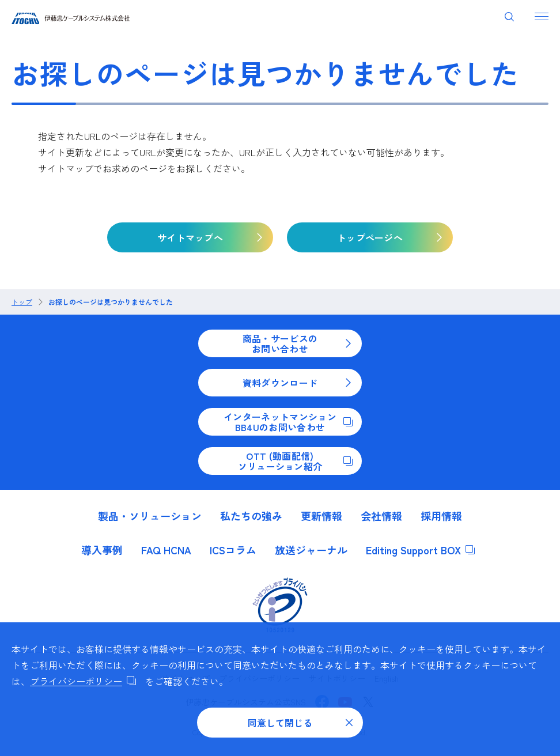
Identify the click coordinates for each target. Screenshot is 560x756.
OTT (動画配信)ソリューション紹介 (295, 461)
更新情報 (321, 516)
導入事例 (102, 550)
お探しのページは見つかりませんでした (111, 302)
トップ (22, 302)
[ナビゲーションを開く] (542, 16)
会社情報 (381, 516)
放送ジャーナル (311, 550)
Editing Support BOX (420, 550)
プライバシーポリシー (83, 681)
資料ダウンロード (298, 383)
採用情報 (441, 516)
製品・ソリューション (150, 516)
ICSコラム (233, 550)
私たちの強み (251, 516)
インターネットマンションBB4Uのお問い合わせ (288, 422)
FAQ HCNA (166, 550)
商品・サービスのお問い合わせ (298, 343)
